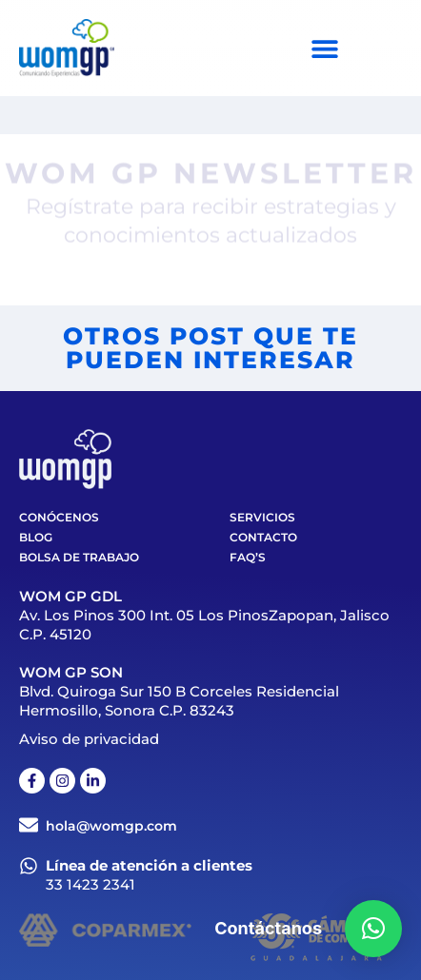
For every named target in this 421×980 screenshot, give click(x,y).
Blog (36, 537)
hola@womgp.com (111, 826)
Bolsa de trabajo (79, 557)
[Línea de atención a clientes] (29, 866)
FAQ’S (248, 557)
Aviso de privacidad (89, 739)
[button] (373, 929)
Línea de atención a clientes (149, 865)
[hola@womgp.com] (29, 825)
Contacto (263, 537)
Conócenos (59, 517)
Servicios (262, 517)
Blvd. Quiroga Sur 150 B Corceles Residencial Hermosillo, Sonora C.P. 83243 (179, 701)
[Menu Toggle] (325, 49)
